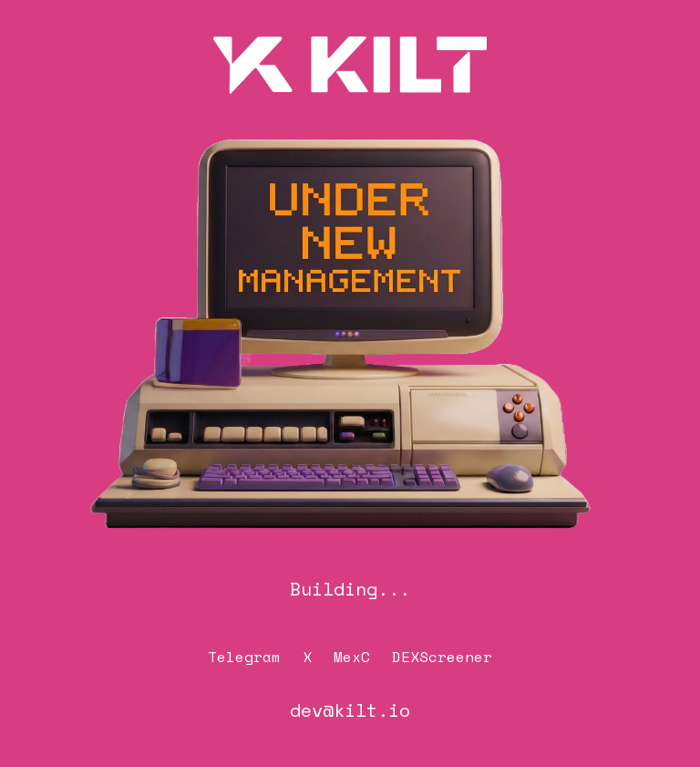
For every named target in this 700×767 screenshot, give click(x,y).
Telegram (244, 657)
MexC (352, 657)
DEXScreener (442, 657)
